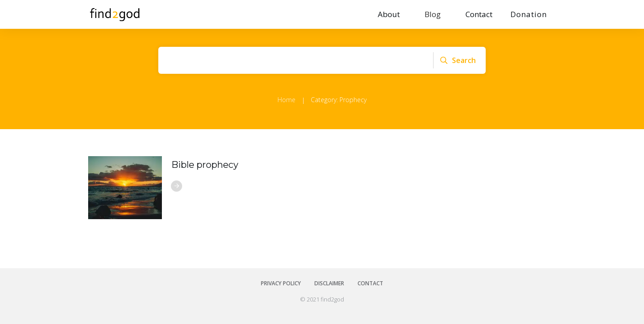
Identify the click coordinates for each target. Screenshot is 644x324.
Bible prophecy (205, 165)
